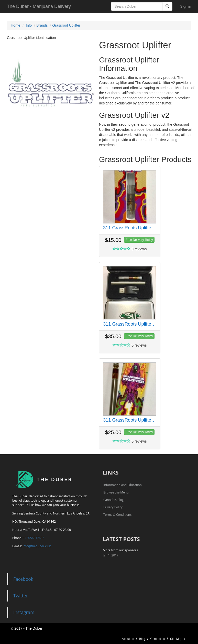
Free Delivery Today (139, 240)
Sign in (186, 6)
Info (29, 25)
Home (15, 25)
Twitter (21, 596)
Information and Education (123, 485)
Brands (42, 25)
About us (128, 639)
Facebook (23, 579)
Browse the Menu (116, 492)
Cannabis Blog (113, 500)
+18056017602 (34, 538)
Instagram (24, 612)
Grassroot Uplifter (66, 25)
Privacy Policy (113, 507)
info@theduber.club (37, 546)
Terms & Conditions (117, 515)
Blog (142, 639)
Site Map (176, 639)
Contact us (157, 639)
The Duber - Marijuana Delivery (39, 6)
